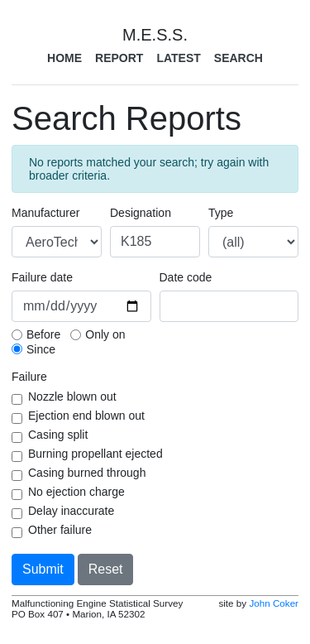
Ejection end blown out (86, 416)
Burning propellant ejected (95, 454)
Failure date (42, 277)
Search (238, 58)
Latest (178, 58)
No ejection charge (76, 492)
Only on (105, 334)
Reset (106, 569)
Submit (43, 569)
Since (41, 349)
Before (43, 334)
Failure (29, 377)
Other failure (60, 530)
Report (119, 58)
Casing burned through (87, 473)
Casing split (58, 435)
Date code (186, 277)
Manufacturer (45, 213)
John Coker (274, 603)
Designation (141, 213)
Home (64, 58)
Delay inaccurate (71, 511)
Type (221, 213)
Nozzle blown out (72, 396)
